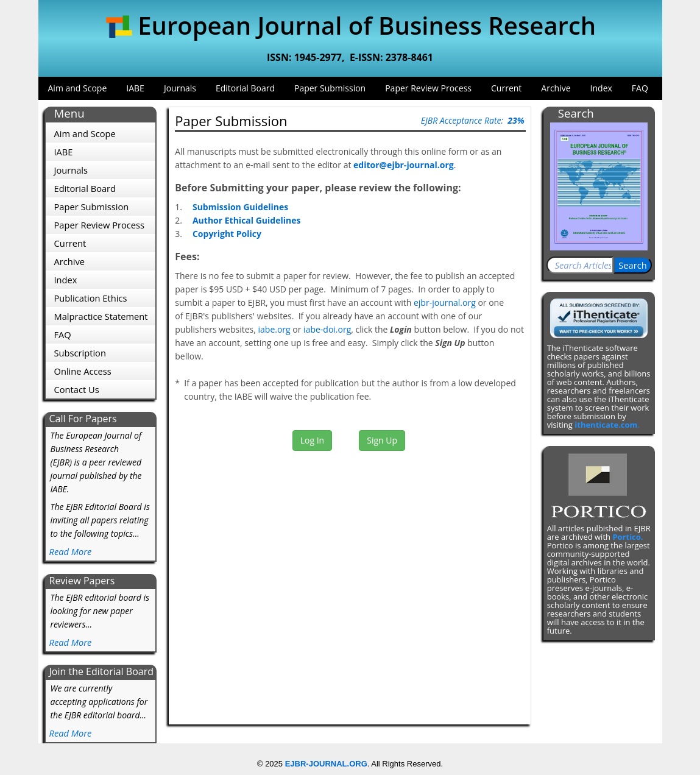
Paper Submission (330, 88)
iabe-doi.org (327, 329)
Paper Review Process (428, 88)
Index (601, 88)
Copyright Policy (227, 234)
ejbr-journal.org (445, 303)
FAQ (640, 88)
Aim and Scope (78, 88)
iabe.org (274, 329)
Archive (556, 88)
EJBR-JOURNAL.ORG (326, 764)
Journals (180, 88)
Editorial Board (245, 88)
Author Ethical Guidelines (246, 220)
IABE (135, 88)
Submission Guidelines (240, 207)
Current (506, 88)
